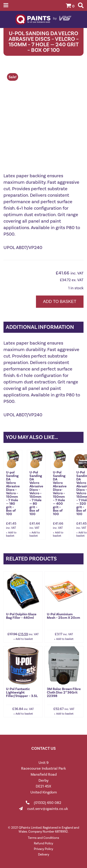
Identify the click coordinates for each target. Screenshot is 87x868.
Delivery (44, 854)
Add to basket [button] (11, 534)
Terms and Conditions (43, 838)
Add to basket (60, 302)
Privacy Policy (43, 849)
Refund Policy (43, 843)
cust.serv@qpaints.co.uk (48, 809)
